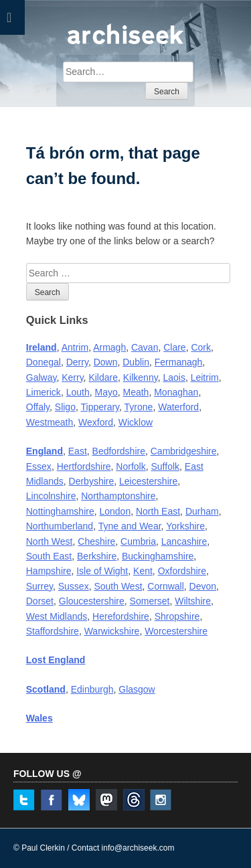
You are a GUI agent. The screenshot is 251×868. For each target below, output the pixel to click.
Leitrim (205, 377)
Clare (174, 347)
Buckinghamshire (158, 556)
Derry (77, 362)
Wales (39, 718)
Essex (39, 466)
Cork (201, 347)
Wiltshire (193, 601)
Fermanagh (179, 362)
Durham (202, 511)
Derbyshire (92, 481)
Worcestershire (176, 631)
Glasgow (137, 689)
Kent (143, 571)
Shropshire (177, 616)
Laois (174, 377)
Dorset (40, 601)
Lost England (56, 660)
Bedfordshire (119, 451)
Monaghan (176, 392)
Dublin (136, 362)
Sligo (65, 407)
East (78, 451)
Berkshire (97, 556)
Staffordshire (53, 631)
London (115, 511)
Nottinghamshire (60, 511)
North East (158, 511)
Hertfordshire (84, 466)
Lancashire (184, 541)
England (45, 451)
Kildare (103, 377)
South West (118, 586)
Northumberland (60, 526)
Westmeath (50, 422)
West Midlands (57, 616)
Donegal (44, 362)
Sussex (74, 586)
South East (49, 556)
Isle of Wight (102, 571)
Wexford (96, 422)
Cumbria (138, 541)
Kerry (72, 377)
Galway (41, 377)
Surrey (39, 586)
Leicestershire (148, 481)
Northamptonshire (118, 496)
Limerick (44, 392)
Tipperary (100, 407)
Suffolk (166, 466)
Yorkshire (185, 526)
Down (106, 362)
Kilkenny (141, 377)
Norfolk (131, 466)
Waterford (178, 407)
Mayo (106, 392)
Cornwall (165, 586)
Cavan (145, 347)
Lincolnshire (51, 496)
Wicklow (136, 422)
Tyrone (139, 407)
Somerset (150, 601)
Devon (203, 586)
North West (50, 541)
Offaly (38, 407)
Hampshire (49, 571)
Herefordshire (121, 616)
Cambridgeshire (184, 451)
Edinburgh (92, 689)
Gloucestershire (92, 601)
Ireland (41, 347)
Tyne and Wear (130, 526)
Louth (78, 392)
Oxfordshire (182, 571)
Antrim (75, 347)
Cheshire (96, 541)
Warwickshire (112, 631)
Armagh (109, 347)
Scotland (46, 689)
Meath (136, 392)
